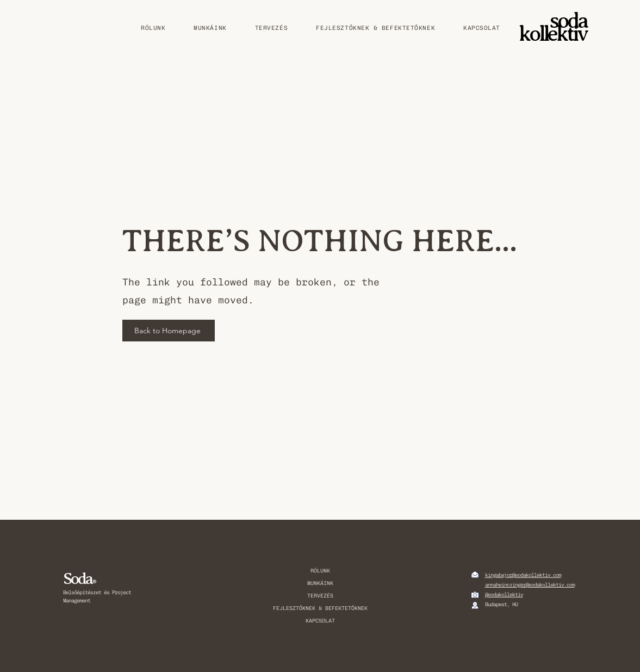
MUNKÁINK (320, 583)
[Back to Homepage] (169, 331)
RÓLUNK (320, 571)
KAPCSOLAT (320, 621)
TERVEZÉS (320, 596)
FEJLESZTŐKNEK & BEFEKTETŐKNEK (320, 608)
